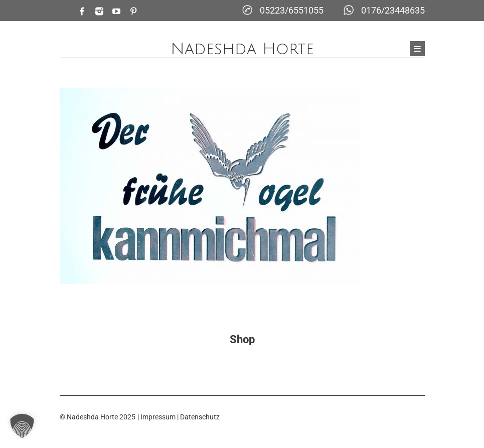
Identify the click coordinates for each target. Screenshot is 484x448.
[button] (22, 426)
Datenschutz (200, 417)
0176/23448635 (393, 10)
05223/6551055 (292, 10)
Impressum (158, 417)
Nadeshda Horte (242, 49)
